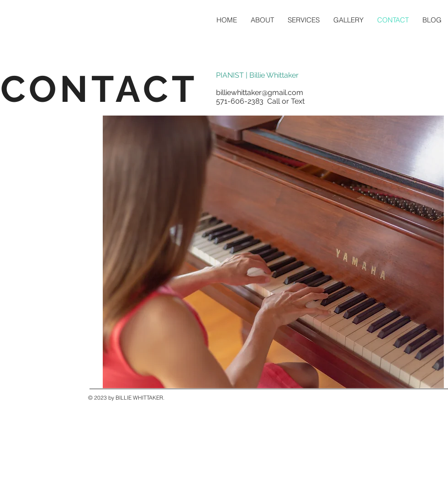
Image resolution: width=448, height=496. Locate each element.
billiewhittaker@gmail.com (260, 92)
